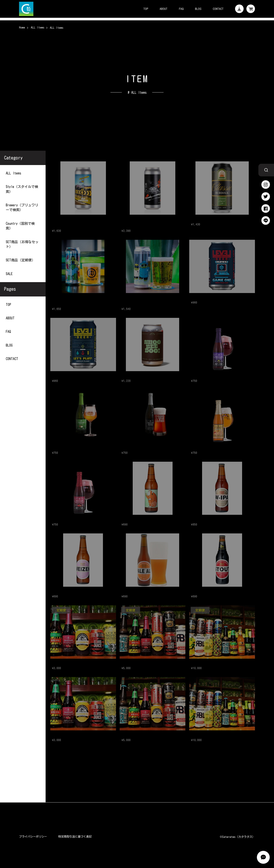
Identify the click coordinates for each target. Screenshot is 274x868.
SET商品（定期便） (20, 260)
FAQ (181, 9)
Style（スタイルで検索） (22, 189)
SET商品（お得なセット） (22, 244)
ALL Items (38, 27)
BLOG (198, 9)
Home (22, 27)
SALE (9, 274)
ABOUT (164, 9)
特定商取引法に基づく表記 (75, 837)
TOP (146, 9)
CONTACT (218, 9)
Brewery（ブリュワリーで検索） (22, 207)
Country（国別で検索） (20, 226)
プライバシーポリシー (33, 837)
